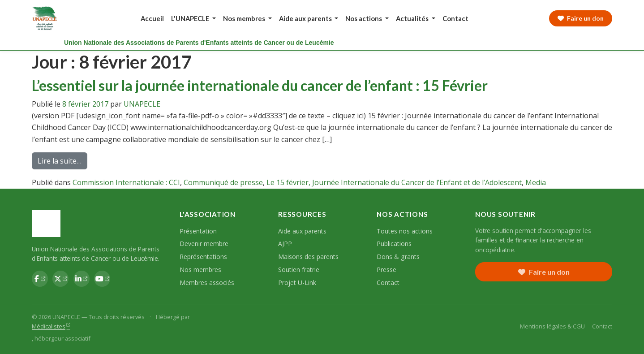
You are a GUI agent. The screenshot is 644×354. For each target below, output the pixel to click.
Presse (386, 270)
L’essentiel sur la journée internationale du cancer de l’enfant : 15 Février (260, 85)
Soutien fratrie (299, 270)
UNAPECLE (142, 104)
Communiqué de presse (223, 182)
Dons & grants (398, 257)
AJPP (285, 244)
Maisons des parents (308, 257)
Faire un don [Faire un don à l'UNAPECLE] (581, 18)
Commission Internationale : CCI (126, 182)
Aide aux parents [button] (306, 18)
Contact (455, 18)
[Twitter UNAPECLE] (60, 279)
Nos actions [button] (364, 18)
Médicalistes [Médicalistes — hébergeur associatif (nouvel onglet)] (49, 326)
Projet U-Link (297, 283)
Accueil (152, 18)
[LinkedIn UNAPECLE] (82, 279)
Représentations (203, 257)
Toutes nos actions (405, 231)
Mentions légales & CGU (552, 326)
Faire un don (544, 272)
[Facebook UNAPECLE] (40, 279)
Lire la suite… (62, 162)
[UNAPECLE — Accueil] (45, 18)
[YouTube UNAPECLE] (102, 279)
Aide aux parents (302, 231)
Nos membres (200, 270)
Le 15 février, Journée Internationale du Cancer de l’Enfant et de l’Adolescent (394, 182)
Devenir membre (204, 244)
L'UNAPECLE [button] (191, 18)
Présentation (198, 231)
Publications (394, 244)
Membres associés (207, 283)
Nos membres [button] (245, 18)
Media (536, 182)
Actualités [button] (413, 18)
